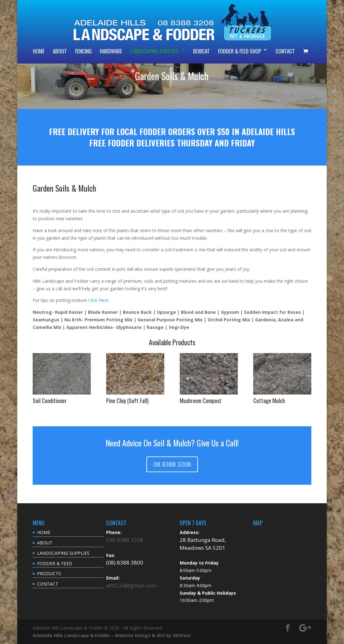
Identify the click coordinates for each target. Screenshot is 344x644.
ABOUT (60, 51)
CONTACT (285, 51)
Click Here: (99, 300)
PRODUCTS (49, 573)
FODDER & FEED (55, 563)
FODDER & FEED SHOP (240, 51)
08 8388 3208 (172, 464)
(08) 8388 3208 (125, 540)
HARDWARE (111, 51)
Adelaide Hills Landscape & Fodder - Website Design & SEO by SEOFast (112, 635)
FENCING (83, 51)
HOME (39, 51)
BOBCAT (202, 51)
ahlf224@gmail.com (131, 585)
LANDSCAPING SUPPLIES (155, 51)
